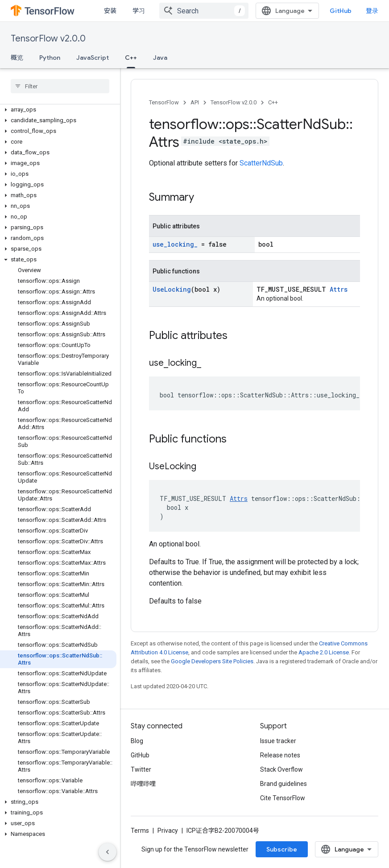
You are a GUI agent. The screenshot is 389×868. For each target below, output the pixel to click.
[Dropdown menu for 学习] (156, 11)
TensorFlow (164, 102)
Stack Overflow (281, 769)
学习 (139, 11)
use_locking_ (175, 244)
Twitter (141, 769)
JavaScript (93, 58)
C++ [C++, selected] (131, 58)
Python (50, 58)
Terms (140, 831)
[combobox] (223, 11)
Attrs (339, 289)
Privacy (168, 831)
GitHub (360, 11)
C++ (273, 102)
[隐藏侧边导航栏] (108, 852)
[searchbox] (60, 86)
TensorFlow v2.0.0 (48, 39)
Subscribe (282, 849)
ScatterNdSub (261, 163)
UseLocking (172, 289)
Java (160, 58)
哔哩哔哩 (143, 784)
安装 (110, 11)
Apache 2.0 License (324, 652)
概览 (17, 58)
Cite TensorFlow (283, 798)
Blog (137, 741)
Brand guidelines (283, 784)
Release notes (280, 755)
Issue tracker (278, 741)
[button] (58, 110)
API (195, 102)
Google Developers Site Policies (212, 661)
